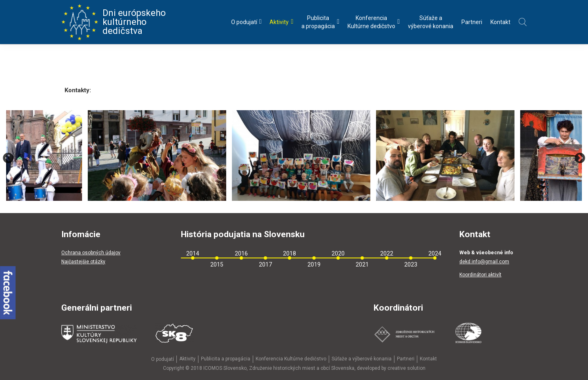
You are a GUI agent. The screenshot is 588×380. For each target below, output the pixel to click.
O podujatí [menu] (246, 22)
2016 (241, 253)
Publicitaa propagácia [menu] (320, 22)
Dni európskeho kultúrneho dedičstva (114, 22)
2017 (265, 264)
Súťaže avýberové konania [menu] (431, 22)
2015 (217, 264)
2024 (435, 253)
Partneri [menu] (472, 22)
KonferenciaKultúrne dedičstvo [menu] (374, 22)
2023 (411, 264)
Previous (8, 158)
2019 (314, 264)
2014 (193, 253)
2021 (362, 264)
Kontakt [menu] (500, 22)
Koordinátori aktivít (480, 275)
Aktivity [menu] (281, 22)
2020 (338, 253)
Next (580, 158)
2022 (387, 253)
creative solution (406, 368)
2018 (290, 253)
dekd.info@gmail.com (484, 262)
